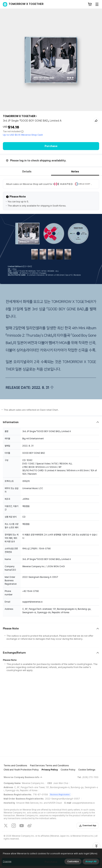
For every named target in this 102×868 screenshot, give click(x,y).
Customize (73, 862)
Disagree (7, 862)
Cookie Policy (68, 770)
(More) (93, 853)
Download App (88, 826)
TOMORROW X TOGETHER (19, 116)
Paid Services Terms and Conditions (49, 765)
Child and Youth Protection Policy (21, 770)
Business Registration (60, 795)
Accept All (91, 862)
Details (27, 172)
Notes (75, 172)
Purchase (51, 146)
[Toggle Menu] (97, 4)
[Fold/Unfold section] (51, 422)
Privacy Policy (50, 770)
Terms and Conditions (15, 765)
